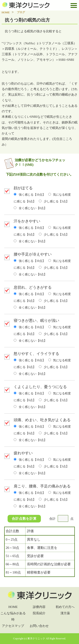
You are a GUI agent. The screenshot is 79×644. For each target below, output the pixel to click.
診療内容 (39, 607)
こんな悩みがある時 (13, 616)
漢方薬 (65, 613)
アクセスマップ (13, 626)
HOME (13, 607)
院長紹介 (39, 613)
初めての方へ (65, 607)
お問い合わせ (39, 626)
